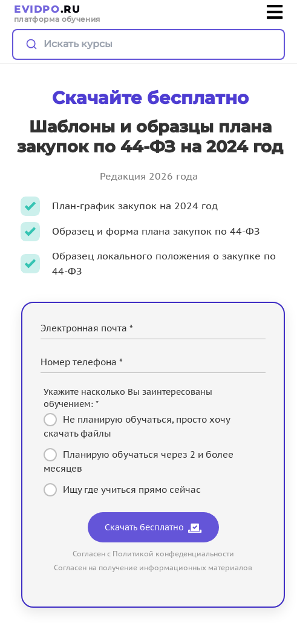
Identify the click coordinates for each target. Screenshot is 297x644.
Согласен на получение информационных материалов (153, 568)
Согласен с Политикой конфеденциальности (153, 554)
